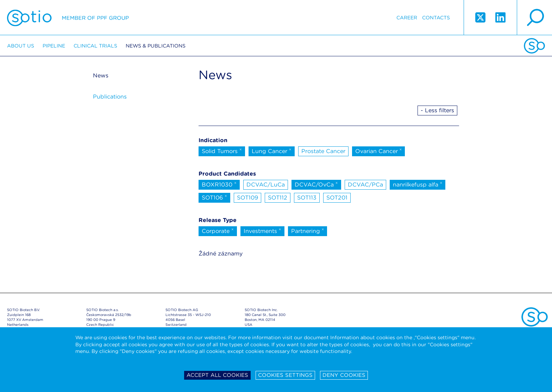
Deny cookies (344, 375)
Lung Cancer (272, 151)
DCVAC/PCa (365, 185)
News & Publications (156, 46)
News (101, 75)
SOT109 (247, 198)
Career (407, 18)
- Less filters (437, 110)
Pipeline (54, 46)
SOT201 (337, 198)
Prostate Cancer (323, 151)
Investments (262, 230)
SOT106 (214, 197)
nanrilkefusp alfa (418, 184)
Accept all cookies (217, 375)
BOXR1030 (219, 184)
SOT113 (307, 198)
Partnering (308, 230)
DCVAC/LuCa (266, 185)
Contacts (436, 18)
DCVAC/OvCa (316, 184)
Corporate (218, 230)
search (534, 18)
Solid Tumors (222, 151)
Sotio (68, 18)
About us (21, 46)
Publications (110, 97)
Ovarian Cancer (379, 151)
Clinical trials (95, 46)
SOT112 (278, 198)
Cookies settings (285, 375)
